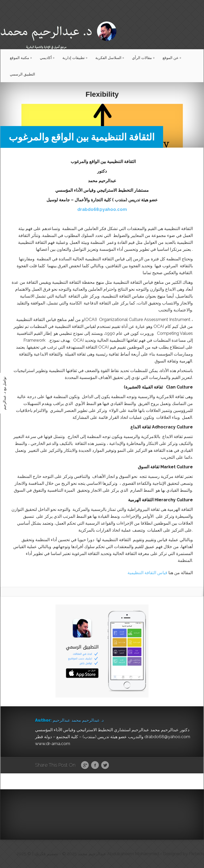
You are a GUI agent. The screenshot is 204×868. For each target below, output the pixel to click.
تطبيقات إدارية (75, 58)
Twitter (105, 765)
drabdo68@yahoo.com (102, 209)
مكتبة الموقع (21, 58)
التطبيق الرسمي (22, 74)
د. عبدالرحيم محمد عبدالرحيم (78, 720)
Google (85, 765)
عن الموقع (172, 58)
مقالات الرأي (143, 58)
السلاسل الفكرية (110, 58)
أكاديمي (47, 58)
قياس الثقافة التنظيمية (147, 573)
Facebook (95, 765)
